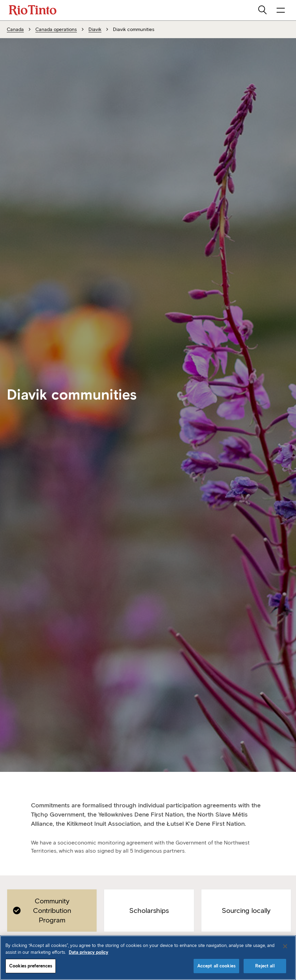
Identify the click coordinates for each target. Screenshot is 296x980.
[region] (148, 958)
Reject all (265, 966)
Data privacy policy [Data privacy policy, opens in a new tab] (88, 952)
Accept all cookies (216, 966)
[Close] (285, 946)
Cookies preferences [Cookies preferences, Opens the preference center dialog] (31, 966)
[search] (263, 10)
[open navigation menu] (281, 10)
